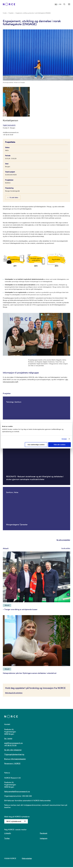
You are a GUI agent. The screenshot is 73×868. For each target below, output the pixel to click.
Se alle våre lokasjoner (13, 751)
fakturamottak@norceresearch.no (17, 792)
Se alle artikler (66, 549)
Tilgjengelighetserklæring (14, 755)
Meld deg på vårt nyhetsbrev (14, 693)
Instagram (44, 839)
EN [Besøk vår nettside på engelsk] (60, 4)
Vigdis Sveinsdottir (9, 125)
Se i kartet (8, 739)
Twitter (7, 839)
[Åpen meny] (69, 4)
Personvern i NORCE (12, 764)
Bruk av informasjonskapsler (15, 760)
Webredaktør (27, 859)
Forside (5, 13)
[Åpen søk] (64, 4)
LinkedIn (8, 834)
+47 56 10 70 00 (10, 746)
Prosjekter (11, 13)
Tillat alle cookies (60, 445)
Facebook (44, 834)
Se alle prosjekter (63, 541)
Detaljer (64, 439)
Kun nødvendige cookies (36, 445)
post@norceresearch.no (13, 744)
